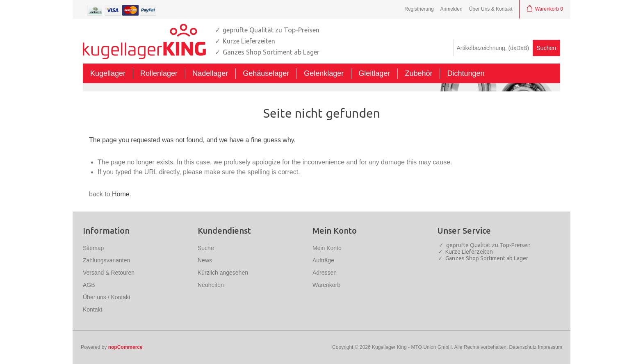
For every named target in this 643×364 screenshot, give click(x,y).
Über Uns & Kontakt (491, 9)
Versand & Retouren (109, 273)
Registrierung (419, 9)
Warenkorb (326, 285)
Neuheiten (211, 285)
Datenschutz (523, 347)
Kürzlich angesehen (223, 273)
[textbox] (493, 48)
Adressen (325, 273)
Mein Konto (327, 248)
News (205, 260)
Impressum (550, 347)
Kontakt (92, 309)
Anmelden (451, 9)
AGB (89, 285)
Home (121, 194)
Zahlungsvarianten (106, 260)
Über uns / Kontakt (107, 297)
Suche (206, 248)
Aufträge (323, 260)
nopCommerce (125, 347)
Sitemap (93, 248)
